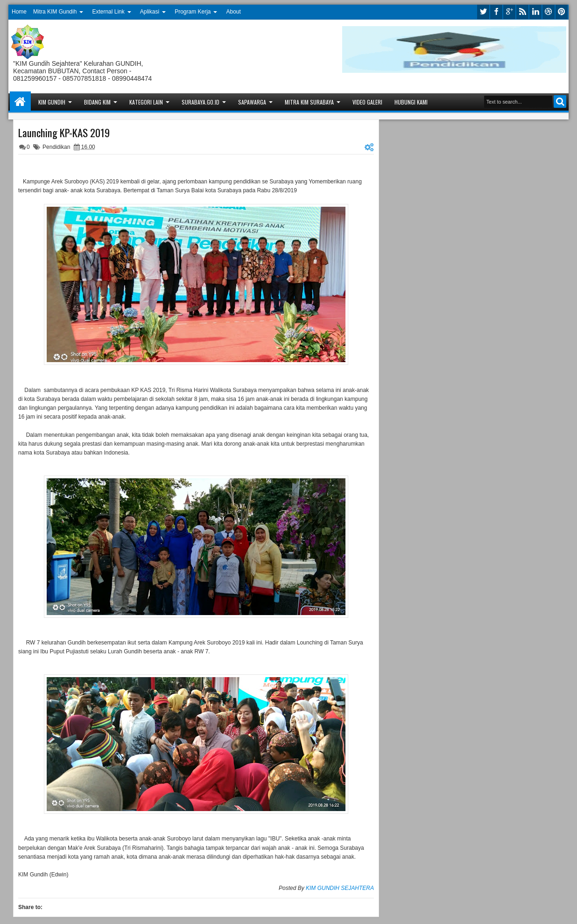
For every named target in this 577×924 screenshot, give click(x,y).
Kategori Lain (146, 102)
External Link (108, 12)
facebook (496, 12)
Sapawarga (252, 102)
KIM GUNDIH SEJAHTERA (340, 888)
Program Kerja (193, 12)
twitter (483, 12)
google (509, 12)
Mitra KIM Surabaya (309, 102)
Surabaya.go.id (201, 102)
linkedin (535, 12)
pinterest (562, 12)
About (234, 12)
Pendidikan (56, 147)
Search (560, 101)
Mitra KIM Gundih (55, 12)
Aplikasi (150, 12)
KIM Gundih (52, 102)
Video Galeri (367, 102)
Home (19, 12)
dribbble (549, 12)
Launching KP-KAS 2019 (64, 133)
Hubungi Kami (411, 102)
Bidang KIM (97, 102)
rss (522, 12)
